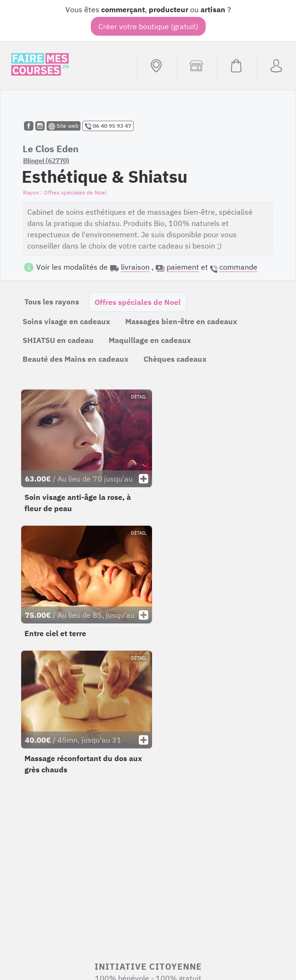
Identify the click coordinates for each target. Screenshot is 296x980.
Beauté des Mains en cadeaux (76, 359)
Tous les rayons (52, 302)
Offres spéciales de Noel (138, 302)
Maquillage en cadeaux (150, 340)
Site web (64, 126)
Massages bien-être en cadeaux (181, 321)
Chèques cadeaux (175, 359)
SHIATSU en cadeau (58, 340)
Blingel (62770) (46, 161)
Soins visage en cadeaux (66, 321)
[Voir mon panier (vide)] (236, 66)
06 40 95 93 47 (108, 126)
